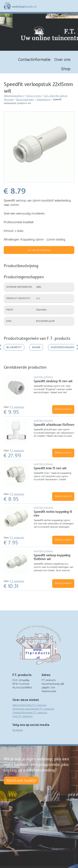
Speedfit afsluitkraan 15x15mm (54, 425)
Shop (66, 69)
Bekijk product (63, 409)
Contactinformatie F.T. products (30, 712)
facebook (18, 730)
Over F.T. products (22, 716)
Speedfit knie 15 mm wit (50, 468)
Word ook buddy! (21, 780)
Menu (73, 6)
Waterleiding (43, 100)
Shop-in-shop (34, 96)
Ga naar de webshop (39, 250)
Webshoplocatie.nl (14, 96)
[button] (39, 180)
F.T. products (17, 407)
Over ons (62, 60)
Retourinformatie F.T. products (29, 705)
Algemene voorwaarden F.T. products (33, 709)
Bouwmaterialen (25, 100)
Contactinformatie (34, 60)
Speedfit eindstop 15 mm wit (53, 381)
